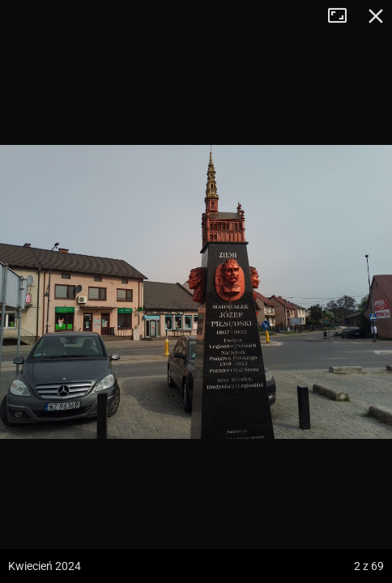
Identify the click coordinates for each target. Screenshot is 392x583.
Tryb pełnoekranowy (343, 16)
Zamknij (376, 16)
